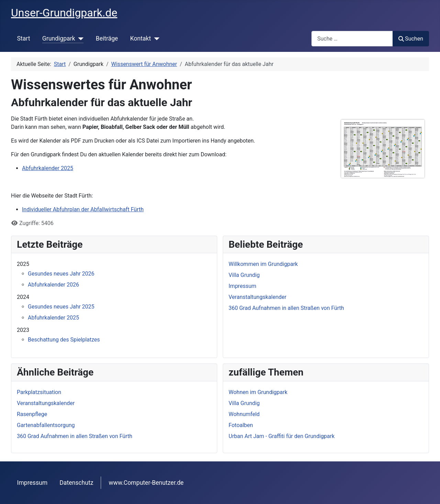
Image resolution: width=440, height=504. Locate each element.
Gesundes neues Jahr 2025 (61, 307)
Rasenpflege (32, 414)
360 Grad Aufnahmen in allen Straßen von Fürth (75, 436)
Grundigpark (59, 38)
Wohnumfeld (244, 414)
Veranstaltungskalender (46, 403)
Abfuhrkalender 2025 (48, 168)
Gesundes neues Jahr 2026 (61, 274)
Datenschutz (76, 483)
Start (24, 38)
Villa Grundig (244, 403)
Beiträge (107, 38)
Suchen (411, 39)
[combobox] (352, 39)
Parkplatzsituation (39, 392)
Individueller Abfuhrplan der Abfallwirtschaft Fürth (83, 209)
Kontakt (140, 38)
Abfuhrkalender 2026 (53, 285)
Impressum (32, 483)
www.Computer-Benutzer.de (146, 483)
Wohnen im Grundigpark (258, 392)
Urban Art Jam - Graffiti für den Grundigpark (282, 436)
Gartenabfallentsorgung (46, 425)
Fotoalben (241, 425)
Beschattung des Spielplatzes (64, 340)
